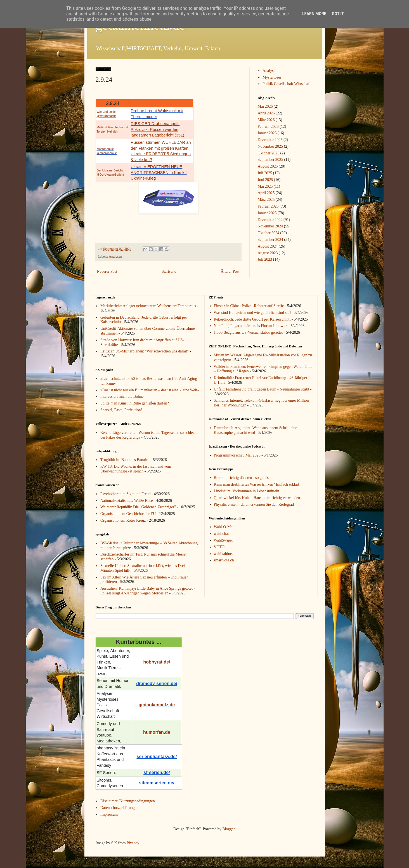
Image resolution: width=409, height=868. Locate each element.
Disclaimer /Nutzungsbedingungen (128, 801)
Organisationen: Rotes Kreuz (123, 520)
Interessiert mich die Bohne (122, 397)
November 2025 (270, 146)
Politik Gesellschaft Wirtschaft (287, 84)
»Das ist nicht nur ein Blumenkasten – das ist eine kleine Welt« (150, 390)
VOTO (219, 547)
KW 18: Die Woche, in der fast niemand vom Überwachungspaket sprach (136, 469)
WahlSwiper (224, 540)
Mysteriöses (272, 77)
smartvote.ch (224, 560)
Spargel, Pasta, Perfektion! (121, 410)
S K (114, 843)
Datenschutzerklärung (118, 808)
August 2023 (268, 253)
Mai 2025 (265, 186)
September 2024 (270, 240)
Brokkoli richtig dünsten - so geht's (241, 478)
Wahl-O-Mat (224, 527)
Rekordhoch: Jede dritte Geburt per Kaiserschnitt (252, 319)
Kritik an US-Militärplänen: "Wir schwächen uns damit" (145, 351)
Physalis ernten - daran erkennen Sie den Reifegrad (254, 504)
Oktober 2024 (269, 233)
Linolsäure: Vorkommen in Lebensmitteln (247, 491)
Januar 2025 (267, 213)
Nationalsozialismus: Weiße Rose (127, 501)
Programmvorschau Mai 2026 (237, 455)
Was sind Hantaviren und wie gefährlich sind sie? (253, 313)
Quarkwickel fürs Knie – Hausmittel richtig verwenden (257, 498)
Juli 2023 (265, 259)
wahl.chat (221, 534)
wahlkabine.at (225, 554)
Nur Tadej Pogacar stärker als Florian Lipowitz (251, 326)
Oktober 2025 (269, 153)
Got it (338, 14)
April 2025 (266, 193)
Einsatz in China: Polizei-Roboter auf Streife (249, 306)
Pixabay (133, 843)
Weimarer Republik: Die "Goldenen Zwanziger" (138, 507)
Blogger (228, 829)
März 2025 (266, 200)
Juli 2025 (265, 173)
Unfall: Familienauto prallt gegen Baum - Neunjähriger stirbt (262, 389)
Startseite (169, 271)
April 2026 (266, 113)
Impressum (109, 814)
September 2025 (270, 160)
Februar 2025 (268, 206)
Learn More (314, 14)
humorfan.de (157, 732)
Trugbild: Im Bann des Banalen (125, 460)
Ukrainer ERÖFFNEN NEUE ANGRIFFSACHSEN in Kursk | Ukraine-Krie (159, 172)
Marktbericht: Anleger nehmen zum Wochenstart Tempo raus (148, 306)
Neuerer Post (107, 271)
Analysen (115, 257)
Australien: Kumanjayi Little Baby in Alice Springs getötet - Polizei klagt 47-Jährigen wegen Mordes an (148, 591)
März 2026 (266, 120)
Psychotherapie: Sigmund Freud (126, 494)
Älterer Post (230, 271)
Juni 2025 (265, 180)
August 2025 (268, 166)
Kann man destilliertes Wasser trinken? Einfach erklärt (257, 484)
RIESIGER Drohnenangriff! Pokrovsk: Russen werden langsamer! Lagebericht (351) (158, 129)
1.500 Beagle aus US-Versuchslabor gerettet (248, 332)
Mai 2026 (265, 106)
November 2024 (270, 226)
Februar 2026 (268, 127)
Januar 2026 (267, 133)
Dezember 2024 (270, 220)
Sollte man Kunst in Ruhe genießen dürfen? (135, 403)
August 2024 (268, 246)
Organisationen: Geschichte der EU (128, 514)
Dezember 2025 (270, 140)
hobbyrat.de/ (157, 662)
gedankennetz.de (157, 705)
